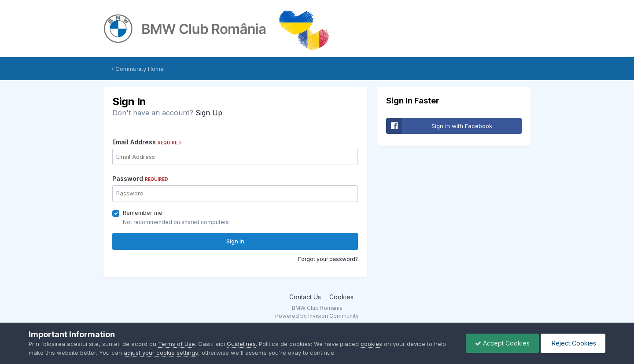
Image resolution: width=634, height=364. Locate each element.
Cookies (341, 297)
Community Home (138, 69)
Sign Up (209, 113)
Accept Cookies (502, 343)
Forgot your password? (328, 259)
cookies (371, 344)
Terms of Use (177, 344)
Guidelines (241, 344)
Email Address (147, 142)
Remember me (143, 213)
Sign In (235, 241)
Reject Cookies (573, 343)
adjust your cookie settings (161, 353)
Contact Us (305, 297)
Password (140, 178)
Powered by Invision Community (317, 316)
